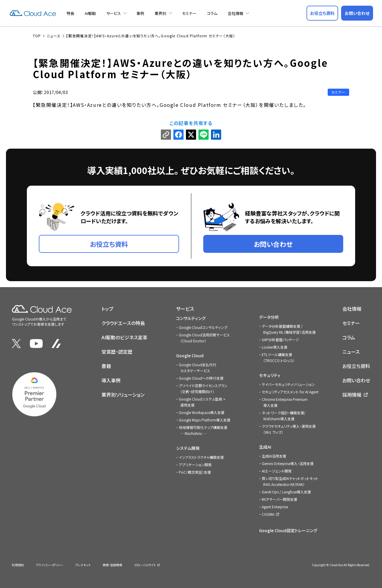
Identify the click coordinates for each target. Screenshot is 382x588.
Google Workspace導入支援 (202, 412)
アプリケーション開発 (195, 465)
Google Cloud (190, 355)
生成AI (265, 447)
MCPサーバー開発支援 (279, 499)
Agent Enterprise (275, 507)
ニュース (351, 352)
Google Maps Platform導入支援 (205, 420)
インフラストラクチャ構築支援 (201, 457)
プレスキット (83, 565)
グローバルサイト (145, 565)
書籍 (106, 366)
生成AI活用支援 (274, 456)
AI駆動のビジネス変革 (124, 337)
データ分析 (269, 317)
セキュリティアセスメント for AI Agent (290, 392)
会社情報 (235, 13)
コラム (212, 13)
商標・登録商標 (112, 565)
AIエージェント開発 (277, 471)
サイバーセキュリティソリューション (288, 384)
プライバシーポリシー (50, 565)
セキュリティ (270, 375)
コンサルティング (191, 318)
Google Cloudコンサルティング (203, 327)
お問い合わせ (356, 380)
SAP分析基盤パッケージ (280, 340)
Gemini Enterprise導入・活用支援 (288, 463)
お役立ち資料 (356, 366)
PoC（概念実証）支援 (195, 472)
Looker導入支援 (275, 347)
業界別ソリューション (123, 395)
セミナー (189, 13)
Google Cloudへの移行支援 (201, 378)
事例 (140, 13)
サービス (114, 13)
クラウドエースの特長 (123, 323)
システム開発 (188, 448)
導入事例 (111, 380)
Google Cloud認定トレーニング (288, 530)
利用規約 (18, 565)
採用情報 (352, 395)
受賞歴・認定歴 (117, 352)
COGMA (268, 514)
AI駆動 (90, 13)
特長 (70, 13)
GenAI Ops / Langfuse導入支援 (286, 492)
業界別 (160, 13)
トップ (107, 309)
